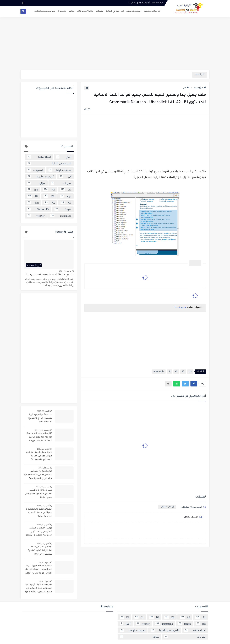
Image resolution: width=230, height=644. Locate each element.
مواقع (36, 183)
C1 (66, 203)
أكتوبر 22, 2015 (43, 411)
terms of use (157, 3)
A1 (183, 372)
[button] (194, 384)
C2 (50, 203)
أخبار (64, 157)
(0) (87, 110)
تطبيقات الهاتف (60, 170)
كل (186, 88)
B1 (169, 372)
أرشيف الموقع (144, 3)
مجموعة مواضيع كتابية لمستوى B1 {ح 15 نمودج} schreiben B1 (40, 418)
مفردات (100, 11)
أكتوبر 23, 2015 (43, 449)
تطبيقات (62, 11)
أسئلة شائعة (39, 157)
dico (33, 203)
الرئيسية (200, 88)
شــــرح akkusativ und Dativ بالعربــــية (50, 275)
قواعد (72, 11)
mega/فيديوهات (85, 11)
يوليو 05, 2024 (65, 271)
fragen (63, 209)
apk (32, 190)
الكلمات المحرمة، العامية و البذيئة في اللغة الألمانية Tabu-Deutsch (39, 513)
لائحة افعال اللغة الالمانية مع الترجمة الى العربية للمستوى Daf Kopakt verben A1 (39, 456)
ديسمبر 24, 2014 (42, 487)
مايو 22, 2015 (44, 468)
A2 (176, 372)
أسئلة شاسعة (134, 11)
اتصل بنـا (132, 3)
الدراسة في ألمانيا (115, 11)
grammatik (159, 372)
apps (65, 196)
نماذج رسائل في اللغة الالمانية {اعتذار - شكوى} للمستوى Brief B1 (40, 551)
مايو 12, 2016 (44, 581)
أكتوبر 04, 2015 (43, 543)
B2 (33, 196)
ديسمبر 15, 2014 (42, 430)
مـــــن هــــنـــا (180, 308)
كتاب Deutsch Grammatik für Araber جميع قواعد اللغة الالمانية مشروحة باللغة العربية (39, 438)
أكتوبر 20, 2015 (43, 525)
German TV (38, 209)
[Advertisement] (115, 43)
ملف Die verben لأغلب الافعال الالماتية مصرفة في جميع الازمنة (38, 494)
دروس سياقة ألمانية (45, 11)
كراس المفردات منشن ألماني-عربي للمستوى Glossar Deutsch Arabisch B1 (39, 532)
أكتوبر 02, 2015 (43, 506)
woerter (36, 216)
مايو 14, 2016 (44, 562)
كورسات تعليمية (152, 11)
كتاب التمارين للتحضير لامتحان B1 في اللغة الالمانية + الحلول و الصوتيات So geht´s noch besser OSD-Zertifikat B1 (38, 475)
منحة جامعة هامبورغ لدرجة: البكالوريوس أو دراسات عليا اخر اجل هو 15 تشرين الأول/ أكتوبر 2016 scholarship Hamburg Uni (38, 570)
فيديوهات (35, 170)
